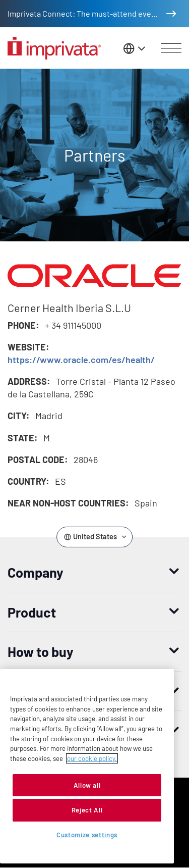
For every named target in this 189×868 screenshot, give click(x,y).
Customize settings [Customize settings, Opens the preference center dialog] (87, 835)
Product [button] (32, 612)
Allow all (87, 785)
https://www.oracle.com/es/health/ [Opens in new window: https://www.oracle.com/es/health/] (81, 360)
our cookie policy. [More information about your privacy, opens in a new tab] (92, 758)
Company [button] (36, 572)
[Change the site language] (135, 48)
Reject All (87, 810)
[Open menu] (171, 48)
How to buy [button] (41, 651)
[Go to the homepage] (54, 48)
